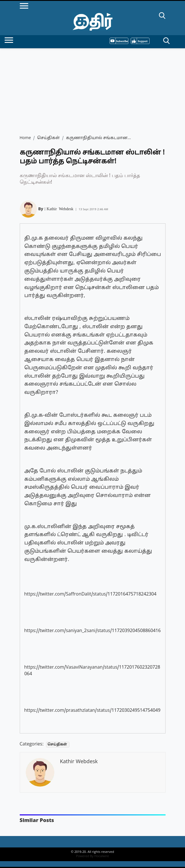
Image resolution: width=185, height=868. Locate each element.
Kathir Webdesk (60, 209)
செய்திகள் (48, 138)
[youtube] (119, 41)
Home (25, 138)
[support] (140, 41)
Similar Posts (37, 821)
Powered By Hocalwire (92, 856)
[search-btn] (162, 17)
